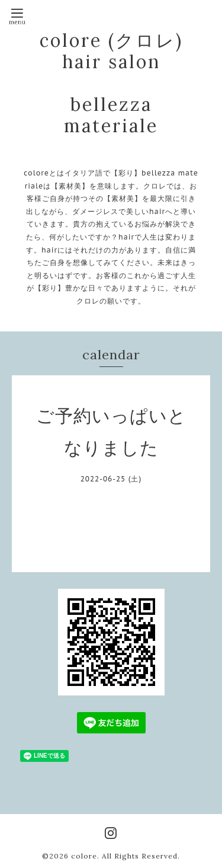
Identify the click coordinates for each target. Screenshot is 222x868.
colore (84, 856)
